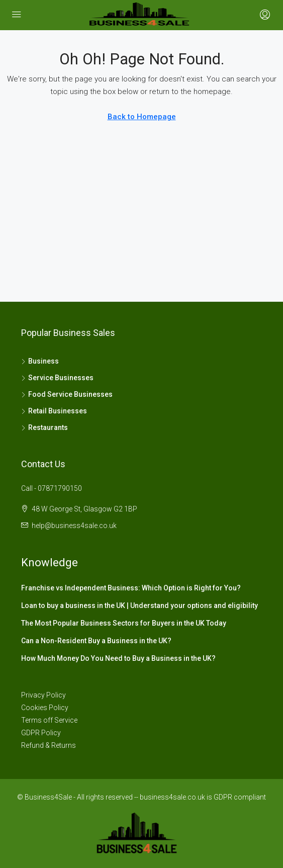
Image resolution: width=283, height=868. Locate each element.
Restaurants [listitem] (44, 427)
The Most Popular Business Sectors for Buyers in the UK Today (124, 623)
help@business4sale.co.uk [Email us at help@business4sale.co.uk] (74, 526)
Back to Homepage (142, 117)
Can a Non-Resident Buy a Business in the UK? (96, 641)
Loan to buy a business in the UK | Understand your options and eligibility (139, 605)
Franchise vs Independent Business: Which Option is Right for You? (131, 588)
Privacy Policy (43, 695)
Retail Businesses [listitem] (54, 411)
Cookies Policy (45, 708)
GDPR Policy (41, 733)
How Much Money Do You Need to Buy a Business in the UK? (118, 658)
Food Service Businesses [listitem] (67, 394)
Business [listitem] (40, 361)
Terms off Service (49, 720)
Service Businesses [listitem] (57, 378)
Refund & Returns (49, 745)
